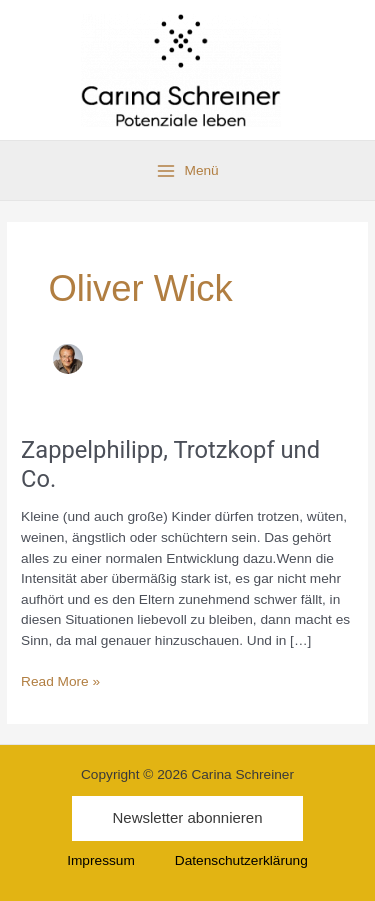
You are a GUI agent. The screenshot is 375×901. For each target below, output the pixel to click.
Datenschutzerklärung (241, 860)
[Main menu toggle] (187, 171)
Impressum (101, 860)
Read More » (60, 680)
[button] (187, 818)
